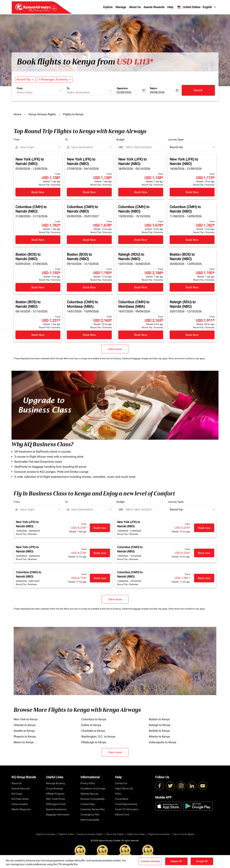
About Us (135, 7)
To (68, 88)
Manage (121, 7)
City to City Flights (115, 834)
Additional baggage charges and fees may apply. (145, 359)
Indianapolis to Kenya (163, 742)
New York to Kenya (26, 719)
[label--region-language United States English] (197, 7)
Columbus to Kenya (94, 719)
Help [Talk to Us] (124, 788)
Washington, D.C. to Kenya (98, 736)
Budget (120, 139)
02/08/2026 (124, 92)
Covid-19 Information (127, 809)
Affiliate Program (55, 794)
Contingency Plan (90, 815)
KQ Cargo (17, 794)
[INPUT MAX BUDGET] (143, 147)
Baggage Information (58, 815)
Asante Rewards (154, 7)
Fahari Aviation (20, 804)
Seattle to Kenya (24, 731)
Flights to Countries (45, 834)
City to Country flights (184, 834)
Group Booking (54, 788)
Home (18, 114)
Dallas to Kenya (91, 725)
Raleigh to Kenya (160, 725)
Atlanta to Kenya (159, 736)
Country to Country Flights (90, 834)
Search (198, 90)
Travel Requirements (126, 804)
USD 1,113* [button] (135, 62)
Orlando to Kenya (25, 725)
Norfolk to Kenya (159, 731)
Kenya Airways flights (42, 114)
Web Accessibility (90, 820)
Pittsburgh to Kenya (94, 742)
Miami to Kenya (24, 742)
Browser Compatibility (93, 799)
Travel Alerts (122, 799)
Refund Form (122, 815)
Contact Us (121, 783)
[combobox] (38, 92)
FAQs (118, 794)
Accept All (202, 861)
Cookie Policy (88, 804)
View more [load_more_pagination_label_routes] (115, 752)
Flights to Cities (66, 834)
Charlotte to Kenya (93, 731)
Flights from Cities (136, 834)
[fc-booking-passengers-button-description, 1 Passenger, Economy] (53, 80)
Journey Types (176, 139)
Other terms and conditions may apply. (187, 359)
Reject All (176, 861)
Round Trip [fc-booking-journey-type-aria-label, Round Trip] (24, 79)
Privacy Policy (88, 783)
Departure (122, 88)
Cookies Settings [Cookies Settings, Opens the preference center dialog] (150, 861)
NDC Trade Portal (55, 799)
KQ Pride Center (20, 799)
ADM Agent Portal (56, 804)
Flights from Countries (159, 834)
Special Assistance (56, 809)
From (20, 88)
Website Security (89, 794)
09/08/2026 (157, 92)
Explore (108, 7)
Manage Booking (55, 783)
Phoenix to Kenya (25, 736)
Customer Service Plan (93, 809)
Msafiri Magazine (21, 809)
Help (170, 7)
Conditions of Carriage (93, 788)
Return (154, 88)
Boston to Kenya (159, 719)
